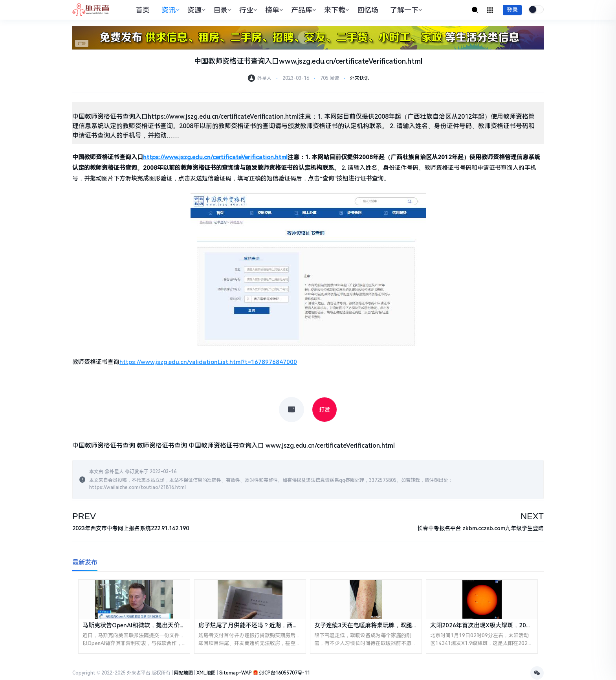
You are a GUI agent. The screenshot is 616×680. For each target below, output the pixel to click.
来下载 (336, 10)
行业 (247, 10)
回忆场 (368, 10)
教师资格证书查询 (162, 446)
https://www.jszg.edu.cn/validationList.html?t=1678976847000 (208, 362)
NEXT (532, 516)
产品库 (303, 10)
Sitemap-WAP (236, 673)
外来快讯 (359, 78)
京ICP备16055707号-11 (284, 673)
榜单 (273, 10)
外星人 (117, 472)
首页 (143, 10)
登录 (512, 10)
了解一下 (405, 10)
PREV (84, 516)
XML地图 (206, 673)
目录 (221, 10)
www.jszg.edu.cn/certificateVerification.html (330, 446)
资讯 (170, 10)
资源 (195, 10)
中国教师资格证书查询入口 (226, 446)
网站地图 (183, 673)
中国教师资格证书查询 (104, 446)
